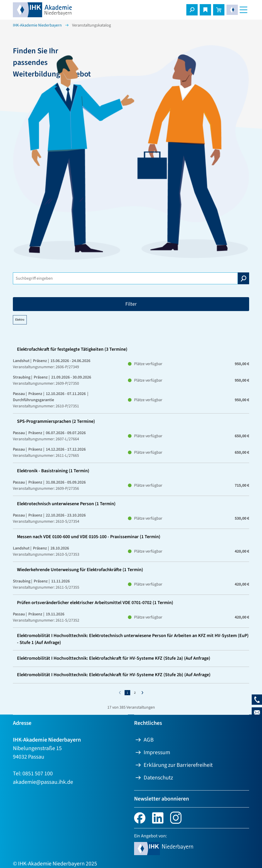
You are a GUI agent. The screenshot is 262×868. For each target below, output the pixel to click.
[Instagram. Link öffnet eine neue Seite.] (176, 817)
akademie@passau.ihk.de (43, 782)
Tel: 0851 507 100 (33, 774)
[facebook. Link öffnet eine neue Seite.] (140, 817)
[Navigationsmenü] (243, 10)
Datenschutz (158, 778)
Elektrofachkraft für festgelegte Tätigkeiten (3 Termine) (72, 349)
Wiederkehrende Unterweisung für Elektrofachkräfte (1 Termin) (80, 570)
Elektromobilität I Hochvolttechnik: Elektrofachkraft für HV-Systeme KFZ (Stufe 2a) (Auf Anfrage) (114, 658)
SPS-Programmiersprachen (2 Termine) (56, 421)
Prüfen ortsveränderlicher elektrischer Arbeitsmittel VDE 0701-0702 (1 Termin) (95, 603)
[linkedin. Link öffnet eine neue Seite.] (158, 817)
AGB (149, 740)
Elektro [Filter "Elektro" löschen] (20, 320)
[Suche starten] (243, 278)
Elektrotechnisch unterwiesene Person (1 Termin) (66, 504)
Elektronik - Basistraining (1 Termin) (53, 471)
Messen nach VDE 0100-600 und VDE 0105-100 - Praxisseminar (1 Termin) (89, 537)
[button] (192, 10)
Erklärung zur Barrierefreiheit (178, 765)
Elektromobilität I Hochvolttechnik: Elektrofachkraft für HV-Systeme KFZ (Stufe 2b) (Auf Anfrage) (114, 675)
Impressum (157, 752)
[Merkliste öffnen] (205, 10)
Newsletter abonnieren (161, 799)
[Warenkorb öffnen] (219, 10)
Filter (131, 304)
